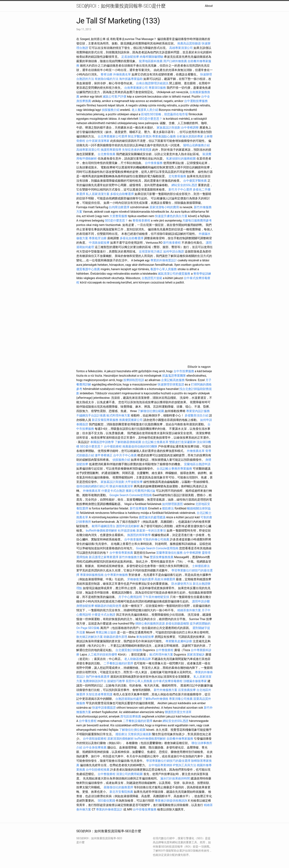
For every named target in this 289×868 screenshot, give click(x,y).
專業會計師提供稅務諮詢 (171, 801)
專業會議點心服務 (164, 136)
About (209, 6)
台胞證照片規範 (152, 278)
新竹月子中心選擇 (180, 190)
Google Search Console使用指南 (131, 495)
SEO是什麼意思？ (151, 119)
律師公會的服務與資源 (150, 624)
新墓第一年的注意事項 (151, 531)
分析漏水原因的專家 (190, 136)
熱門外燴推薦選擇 (98, 677)
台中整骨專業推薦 (121, 553)
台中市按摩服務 (184, 371)
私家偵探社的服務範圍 (181, 159)
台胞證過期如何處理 (129, 699)
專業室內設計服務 (198, 411)
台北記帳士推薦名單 (155, 442)
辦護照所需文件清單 (178, 712)
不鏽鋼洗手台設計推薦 (91, 415)
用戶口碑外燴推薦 (175, 61)
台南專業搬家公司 (136, 88)
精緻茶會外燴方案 (189, 610)
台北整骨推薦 (107, 154)
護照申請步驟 (201, 601)
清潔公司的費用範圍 (129, 774)
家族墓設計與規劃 (168, 128)
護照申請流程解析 (128, 526)
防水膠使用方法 (182, 584)
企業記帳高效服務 (173, 380)
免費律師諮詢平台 (95, 681)
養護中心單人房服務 (163, 269)
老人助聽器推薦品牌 (137, 659)
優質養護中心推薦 (88, 269)
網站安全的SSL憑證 (184, 185)
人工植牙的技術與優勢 (102, 655)
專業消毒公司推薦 (181, 699)
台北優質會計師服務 (129, 650)
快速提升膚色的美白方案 (171, 216)
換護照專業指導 (111, 150)
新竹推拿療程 (172, 243)
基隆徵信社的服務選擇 (118, 787)
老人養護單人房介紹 (145, 110)
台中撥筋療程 (113, 446)
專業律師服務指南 (92, 575)
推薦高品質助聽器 (189, 43)
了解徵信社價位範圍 (151, 411)
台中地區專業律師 (160, 765)
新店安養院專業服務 (105, 420)
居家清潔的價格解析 (121, 739)
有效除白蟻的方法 (107, 79)
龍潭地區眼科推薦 (151, 61)
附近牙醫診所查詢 (140, 136)
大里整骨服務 (119, 216)
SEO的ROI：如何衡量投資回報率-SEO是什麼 (121, 6)
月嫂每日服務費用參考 (197, 221)
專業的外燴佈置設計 (164, 260)
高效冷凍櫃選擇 (165, 579)
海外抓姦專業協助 (131, 79)
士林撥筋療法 (201, 566)
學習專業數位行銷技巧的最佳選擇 (168, 761)
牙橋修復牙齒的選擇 (140, 579)
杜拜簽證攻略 (127, 531)
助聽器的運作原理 (115, 637)
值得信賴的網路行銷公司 (93, 486)
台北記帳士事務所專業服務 (174, 469)
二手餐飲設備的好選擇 (118, 663)
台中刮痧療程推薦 (98, 770)
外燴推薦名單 (122, 74)
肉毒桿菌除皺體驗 (152, 57)
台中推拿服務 (154, 163)
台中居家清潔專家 (98, 141)
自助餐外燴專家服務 (180, 739)
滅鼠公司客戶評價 (114, 97)
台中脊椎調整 (190, 128)
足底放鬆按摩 (130, 57)
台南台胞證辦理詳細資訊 (152, 83)
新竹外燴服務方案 (131, 557)
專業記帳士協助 (106, 632)
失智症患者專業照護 (99, 694)
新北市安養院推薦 (121, 792)
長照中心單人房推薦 (139, 681)
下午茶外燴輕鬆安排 (156, 597)
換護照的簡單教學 (139, 535)
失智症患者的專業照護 (137, 150)
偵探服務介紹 (111, 110)
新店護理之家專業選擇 (104, 557)
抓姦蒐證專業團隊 (174, 376)
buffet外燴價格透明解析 (102, 531)
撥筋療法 (168, 508)
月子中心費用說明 (130, 597)
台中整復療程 (165, 650)
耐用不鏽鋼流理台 (104, 526)
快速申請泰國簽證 (104, 708)
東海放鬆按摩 (145, 637)
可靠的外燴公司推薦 (156, 539)
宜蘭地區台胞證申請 (197, 464)
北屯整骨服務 (178, 176)
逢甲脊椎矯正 (104, 455)
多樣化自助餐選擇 (122, 194)
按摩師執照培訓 (134, 380)
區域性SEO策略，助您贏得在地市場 (164, 114)
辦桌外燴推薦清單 (121, 486)
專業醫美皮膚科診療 (179, 641)
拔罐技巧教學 (116, 681)
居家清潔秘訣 (196, 655)
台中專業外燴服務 (116, 575)
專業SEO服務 (157, 88)
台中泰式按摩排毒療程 (168, 681)
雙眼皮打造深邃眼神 (182, 442)
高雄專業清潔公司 (181, 48)
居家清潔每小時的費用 (164, 207)
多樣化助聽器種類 (177, 624)
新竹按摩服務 (139, 508)
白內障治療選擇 (119, 207)
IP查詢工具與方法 (184, 765)
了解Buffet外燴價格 (155, 699)
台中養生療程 (88, 721)
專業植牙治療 (98, 238)
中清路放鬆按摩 (100, 243)
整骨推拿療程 (141, 221)
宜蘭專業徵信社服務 (169, 553)
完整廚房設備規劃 (140, 734)
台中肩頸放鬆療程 (95, 739)
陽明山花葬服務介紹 (196, 145)
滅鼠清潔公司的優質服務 (174, 274)
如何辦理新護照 (173, 504)
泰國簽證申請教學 (102, 442)
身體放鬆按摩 (86, 606)
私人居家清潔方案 (98, 194)
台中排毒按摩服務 (145, 809)
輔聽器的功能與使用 (108, 606)
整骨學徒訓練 (202, 274)
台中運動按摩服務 (196, 101)
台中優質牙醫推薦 (195, 181)
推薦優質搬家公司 (131, 420)
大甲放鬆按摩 (134, 482)
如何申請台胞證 (174, 251)
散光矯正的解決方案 (90, 637)
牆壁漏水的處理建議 (152, 517)
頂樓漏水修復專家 (195, 681)
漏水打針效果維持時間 (175, 778)
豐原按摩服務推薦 (162, 557)
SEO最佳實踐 (106, 801)
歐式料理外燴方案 (119, 415)
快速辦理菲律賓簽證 (171, 384)
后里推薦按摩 (187, 690)
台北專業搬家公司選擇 (112, 136)
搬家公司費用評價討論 (140, 491)
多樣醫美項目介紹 (196, 415)
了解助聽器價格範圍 (128, 442)
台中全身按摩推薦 (95, 747)
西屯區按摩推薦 (131, 716)
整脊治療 (107, 74)
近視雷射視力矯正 (151, 251)
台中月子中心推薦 (125, 455)
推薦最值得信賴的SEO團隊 (140, 446)
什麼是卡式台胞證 (113, 491)
